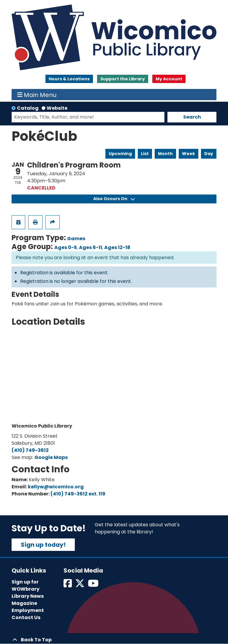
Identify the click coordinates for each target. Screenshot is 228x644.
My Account (169, 79)
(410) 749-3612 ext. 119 (78, 494)
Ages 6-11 (91, 247)
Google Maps (51, 457)
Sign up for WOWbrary (26, 585)
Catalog (28, 108)
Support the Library (123, 79)
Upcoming (120, 154)
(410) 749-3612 (30, 450)
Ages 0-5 (66, 247)
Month (165, 154)
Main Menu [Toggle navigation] (37, 95)
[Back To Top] (114, 640)
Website (57, 108)
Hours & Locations (69, 79)
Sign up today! (43, 545)
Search (192, 117)
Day (209, 154)
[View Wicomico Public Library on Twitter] (80, 585)
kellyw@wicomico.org (56, 487)
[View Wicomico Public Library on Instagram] (94, 585)
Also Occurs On (114, 199)
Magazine (24, 603)
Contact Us (26, 617)
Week (189, 154)
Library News (28, 596)
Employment (28, 610)
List (145, 154)
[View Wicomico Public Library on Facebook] (68, 585)
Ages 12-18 (117, 247)
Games (76, 239)
